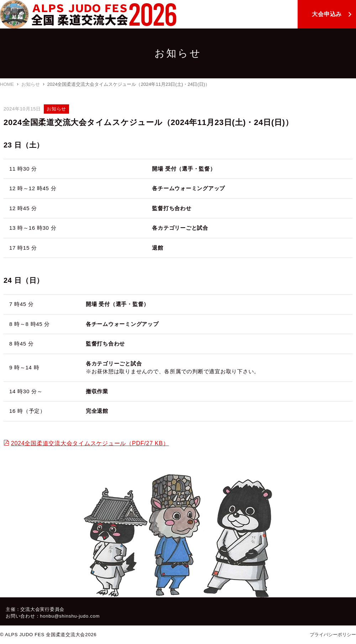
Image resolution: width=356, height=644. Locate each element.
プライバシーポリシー (333, 635)
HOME (7, 84)
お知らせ (31, 84)
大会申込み (327, 14)
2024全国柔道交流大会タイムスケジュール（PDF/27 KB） (90, 443)
